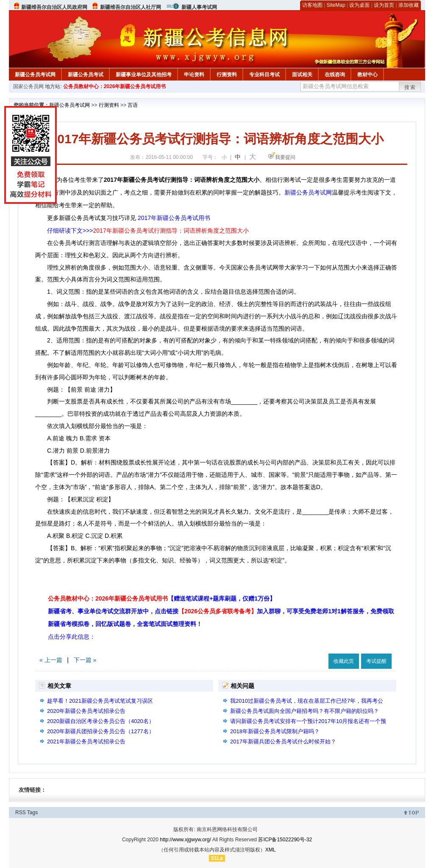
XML (271, 850)
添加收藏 (409, 5)
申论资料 (194, 75)
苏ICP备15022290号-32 (285, 840)
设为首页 (384, 5)
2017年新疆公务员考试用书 (174, 218)
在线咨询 (335, 75)
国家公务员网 (28, 86)
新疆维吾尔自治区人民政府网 (54, 7)
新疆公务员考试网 (35, 75)
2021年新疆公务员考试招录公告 (86, 741)
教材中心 (367, 75)
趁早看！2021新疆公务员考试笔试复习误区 (100, 701)
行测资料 (227, 75)
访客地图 (312, 5)
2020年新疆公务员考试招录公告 (86, 711)
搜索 (410, 87)
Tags (32, 812)
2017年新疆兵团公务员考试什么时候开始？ (283, 741)
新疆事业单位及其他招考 (144, 75)
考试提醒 (376, 661)
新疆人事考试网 (199, 7)
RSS (21, 812)
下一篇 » (85, 660)
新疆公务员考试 (86, 75)
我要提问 (285, 157)
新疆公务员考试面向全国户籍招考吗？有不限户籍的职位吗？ (305, 711)
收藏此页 (344, 661)
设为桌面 (359, 5)
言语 (133, 105)
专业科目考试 (264, 75)
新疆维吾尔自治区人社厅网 (131, 7)
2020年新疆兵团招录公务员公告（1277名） (101, 731)
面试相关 (302, 75)
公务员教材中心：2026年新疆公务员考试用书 (115, 86)
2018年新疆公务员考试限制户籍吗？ (275, 731)
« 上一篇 (51, 660)
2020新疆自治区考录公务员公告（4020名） (101, 721)
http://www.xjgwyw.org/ (185, 840)
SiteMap (336, 5)
